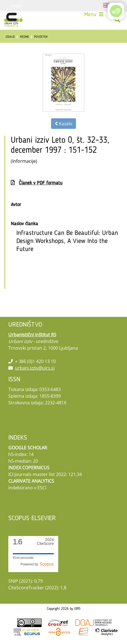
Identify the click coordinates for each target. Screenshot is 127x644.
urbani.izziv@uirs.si (35, 368)
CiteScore (45, 542)
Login (17, 6)
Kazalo (63, 124)
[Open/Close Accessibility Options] (116, 11)
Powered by (37, 564)
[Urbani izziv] (13, 20)
